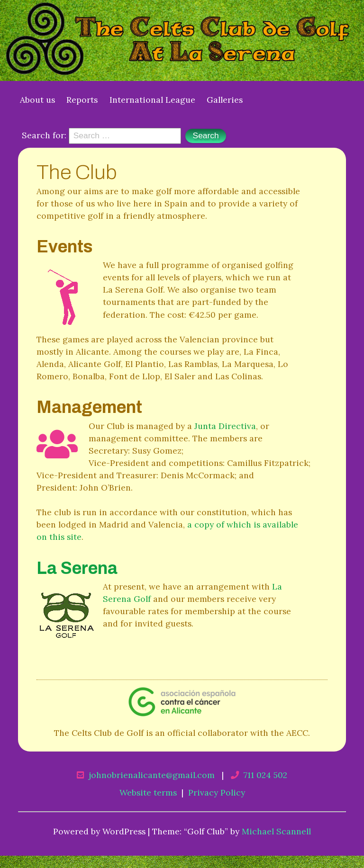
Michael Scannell (276, 831)
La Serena (77, 568)
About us (37, 100)
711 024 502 (265, 775)
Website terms (148, 792)
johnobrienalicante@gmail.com (152, 775)
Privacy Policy (217, 792)
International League (152, 100)
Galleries (225, 100)
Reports (82, 100)
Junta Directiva (225, 426)
